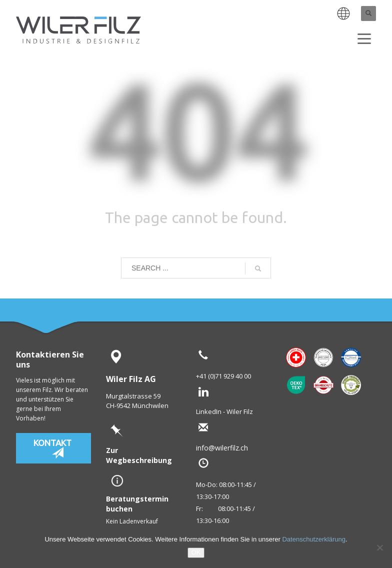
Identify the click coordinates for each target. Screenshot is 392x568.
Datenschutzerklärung (313, 539)
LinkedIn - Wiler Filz (224, 411)
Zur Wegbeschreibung (139, 455)
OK (196, 552)
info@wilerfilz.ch (238, 448)
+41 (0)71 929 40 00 (223, 376)
